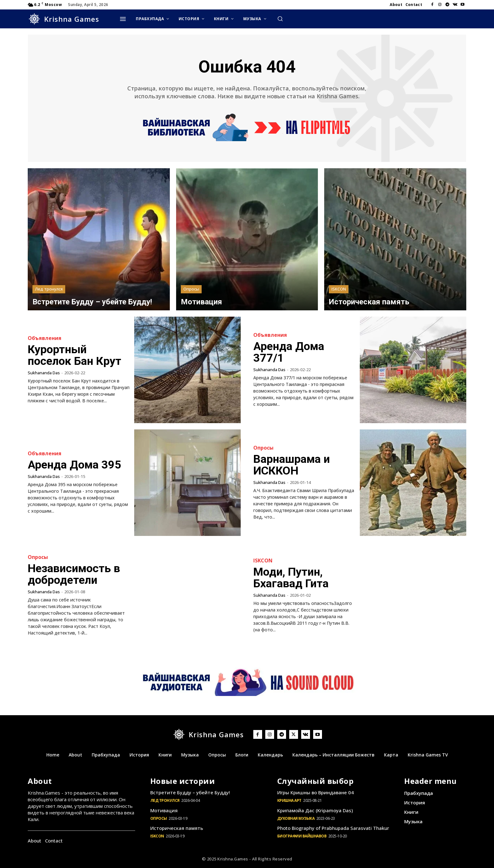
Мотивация (164, 810)
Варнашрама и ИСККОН (292, 465)
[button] (280, 19)
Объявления (45, 338)
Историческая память (177, 828)
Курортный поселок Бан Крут (75, 355)
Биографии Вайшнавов (302, 836)
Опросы (191, 289)
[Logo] (63, 19)
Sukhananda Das (44, 372)
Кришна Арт (289, 800)
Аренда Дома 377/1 (289, 352)
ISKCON (339, 289)
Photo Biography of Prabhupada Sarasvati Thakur (333, 828)
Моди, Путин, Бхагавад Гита (291, 578)
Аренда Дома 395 (75, 465)
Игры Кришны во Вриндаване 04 (316, 792)
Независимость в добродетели (74, 574)
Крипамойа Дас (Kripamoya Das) (315, 810)
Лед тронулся (49, 289)
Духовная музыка (296, 818)
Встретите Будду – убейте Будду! (190, 792)
